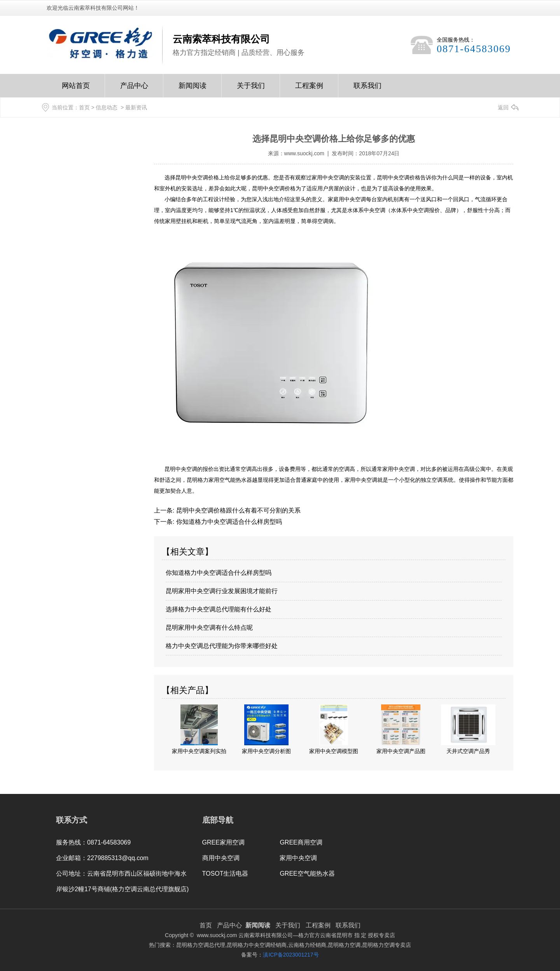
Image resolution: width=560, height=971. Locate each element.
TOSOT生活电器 (225, 874)
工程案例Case (309, 90)
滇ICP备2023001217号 (291, 955)
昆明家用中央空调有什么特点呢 (209, 628)
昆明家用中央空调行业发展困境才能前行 (222, 591)
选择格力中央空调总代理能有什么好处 (219, 609)
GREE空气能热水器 (307, 874)
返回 (503, 107)
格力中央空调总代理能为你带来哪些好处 (222, 646)
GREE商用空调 (301, 842)
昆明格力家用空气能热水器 (219, 480)
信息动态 (107, 107)
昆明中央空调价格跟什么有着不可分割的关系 (237, 510)
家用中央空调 (298, 858)
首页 (84, 107)
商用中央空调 (221, 858)
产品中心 (134, 90)
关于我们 (251, 90)
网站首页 (76, 90)
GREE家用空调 (223, 842)
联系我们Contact (367, 90)
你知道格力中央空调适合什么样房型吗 (228, 522)
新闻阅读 (192, 90)
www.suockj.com (304, 153)
